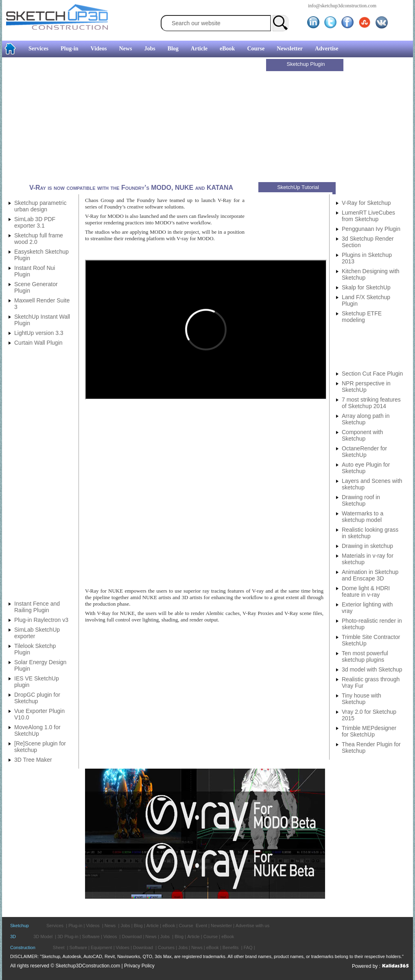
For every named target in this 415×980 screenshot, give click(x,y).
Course (256, 49)
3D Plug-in (68, 937)
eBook (227, 49)
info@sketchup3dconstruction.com (342, 6)
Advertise (327, 49)
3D (13, 937)
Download (132, 937)
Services (38, 49)
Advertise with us (252, 926)
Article (199, 49)
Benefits (231, 947)
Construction (23, 947)
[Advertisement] (135, 121)
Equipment (102, 947)
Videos (99, 49)
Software (91, 937)
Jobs (150, 49)
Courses (166, 947)
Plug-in (70, 49)
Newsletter (290, 49)
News (126, 49)
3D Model (43, 937)
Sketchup (20, 926)
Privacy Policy (139, 966)
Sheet (59, 947)
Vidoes (123, 947)
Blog (173, 49)
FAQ (248, 947)
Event (201, 926)
